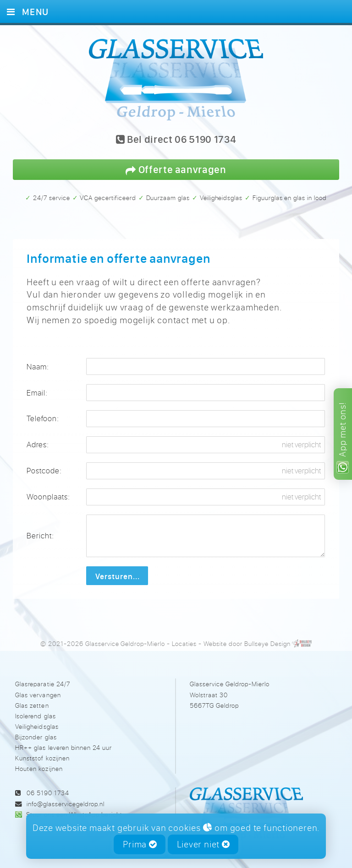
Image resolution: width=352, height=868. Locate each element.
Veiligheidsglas (37, 726)
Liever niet (203, 844)
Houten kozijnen (39, 768)
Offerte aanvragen (176, 169)
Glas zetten (32, 705)
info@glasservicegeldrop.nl (66, 804)
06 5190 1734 (48, 793)
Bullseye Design (267, 643)
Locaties (184, 643)
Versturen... (118, 576)
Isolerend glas (35, 716)
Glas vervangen (38, 695)
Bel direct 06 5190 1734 (176, 140)
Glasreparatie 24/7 (42, 684)
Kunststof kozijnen (42, 758)
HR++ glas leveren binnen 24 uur (63, 747)
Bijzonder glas (36, 737)
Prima (140, 844)
